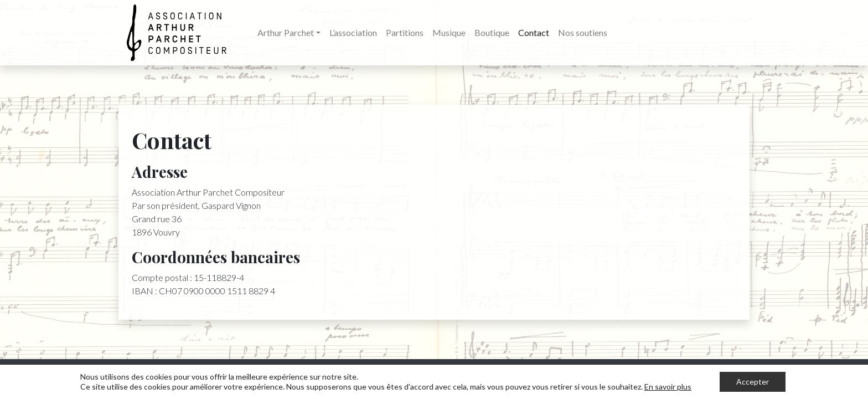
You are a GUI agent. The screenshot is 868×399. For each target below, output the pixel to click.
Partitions (405, 32)
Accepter (753, 382)
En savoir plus (668, 387)
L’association (353, 32)
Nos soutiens (583, 32)
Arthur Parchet (286, 32)
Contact (534, 32)
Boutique (492, 32)
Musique (449, 32)
